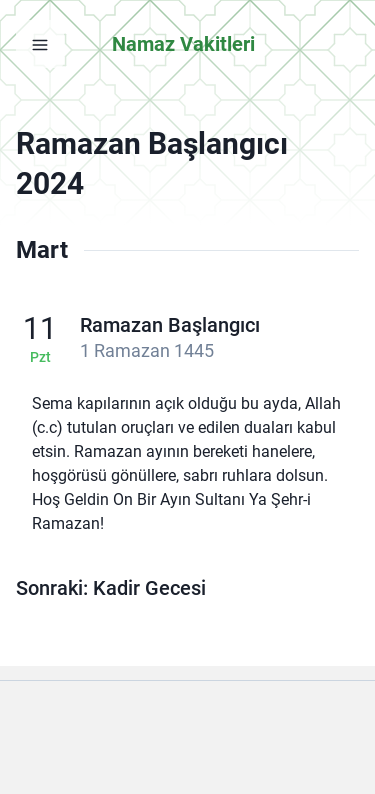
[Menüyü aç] (40, 44)
